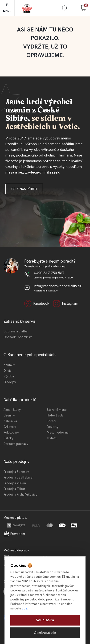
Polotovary (11, 432)
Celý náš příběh (24, 189)
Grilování (10, 427)
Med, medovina (58, 432)
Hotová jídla (55, 415)
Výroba (9, 376)
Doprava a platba (16, 331)
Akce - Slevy (12, 410)
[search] (65, 10)
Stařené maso (57, 410)
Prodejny (10, 382)
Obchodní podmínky (18, 337)
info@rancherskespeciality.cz (58, 286)
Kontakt (9, 365)
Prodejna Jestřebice (18, 477)
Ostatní (52, 438)
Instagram (66, 304)
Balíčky (8, 438)
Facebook (37, 304)
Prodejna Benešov (16, 472)
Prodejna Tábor (14, 489)
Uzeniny (9, 415)
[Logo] (27, 8)
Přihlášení (74, 8)
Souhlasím (45, 620)
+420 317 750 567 (49, 273)
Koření (51, 421)
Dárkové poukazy (16, 444)
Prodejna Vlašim (15, 483)
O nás (8, 371)
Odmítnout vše (45, 633)
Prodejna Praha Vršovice (20, 494)
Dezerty (53, 427)
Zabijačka (10, 421)
